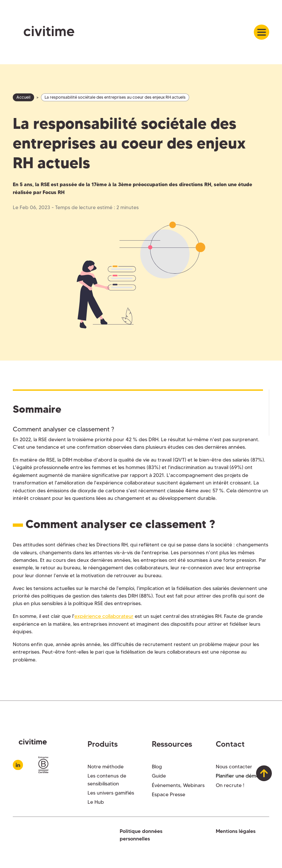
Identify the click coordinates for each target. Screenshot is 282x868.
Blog (157, 767)
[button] (262, 32)
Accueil (23, 97)
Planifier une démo (237, 776)
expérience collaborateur (104, 616)
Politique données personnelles (141, 835)
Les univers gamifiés (111, 793)
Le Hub (96, 802)
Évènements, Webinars (178, 785)
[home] (44, 32)
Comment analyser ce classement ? (63, 429)
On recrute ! (230, 785)
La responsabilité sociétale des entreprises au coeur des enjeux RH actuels (115, 97)
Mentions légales (236, 831)
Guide (159, 776)
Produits (103, 744)
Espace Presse (169, 794)
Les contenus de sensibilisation (107, 779)
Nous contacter (234, 767)
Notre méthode (106, 767)
